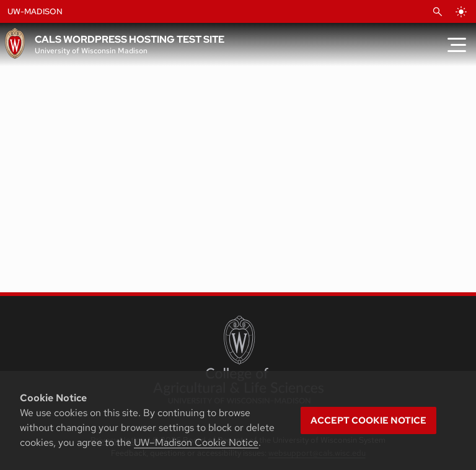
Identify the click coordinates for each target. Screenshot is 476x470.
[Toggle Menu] (457, 45)
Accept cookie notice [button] (368, 420)
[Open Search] (438, 12)
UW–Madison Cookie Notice (196, 442)
